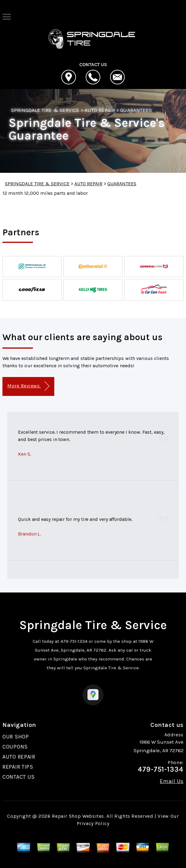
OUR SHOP (16, 737)
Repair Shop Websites (78, 816)
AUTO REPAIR (100, 110)
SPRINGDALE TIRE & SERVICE (45, 110)
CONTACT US (19, 777)
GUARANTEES (136, 110)
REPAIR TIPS (18, 767)
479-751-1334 (74, 641)
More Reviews (28, 386)
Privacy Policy (93, 823)
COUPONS (15, 747)
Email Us (172, 781)
